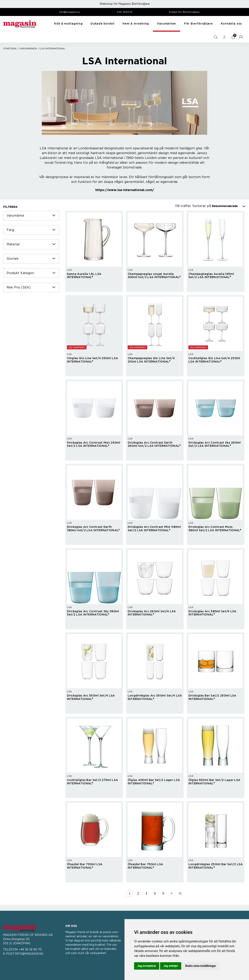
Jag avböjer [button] (171, 966)
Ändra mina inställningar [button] (201, 966)
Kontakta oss (231, 24)
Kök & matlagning (68, 24)
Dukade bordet (103, 24)
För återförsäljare (198, 24)
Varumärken (166, 24)
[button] (241, 37)
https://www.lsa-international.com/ (125, 190)
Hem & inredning (136, 24)
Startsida (10, 49)
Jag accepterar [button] (147, 966)
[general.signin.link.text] (225, 37)
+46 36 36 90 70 (30, 950)
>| (180, 894)
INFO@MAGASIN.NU (29, 954)
